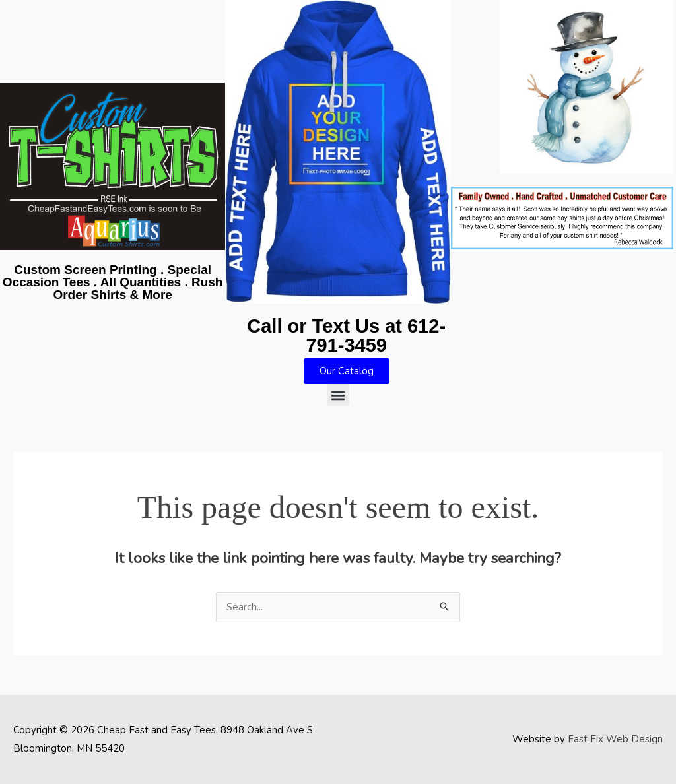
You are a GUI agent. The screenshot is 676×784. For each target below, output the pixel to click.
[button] (338, 395)
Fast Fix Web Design (615, 739)
